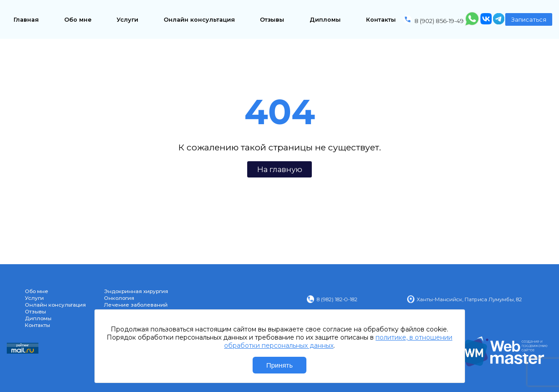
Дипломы (325, 20)
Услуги (127, 20)
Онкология (119, 298)
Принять (279, 365)
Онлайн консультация (199, 20)
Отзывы (272, 20)
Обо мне (78, 20)
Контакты (381, 20)
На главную (280, 169)
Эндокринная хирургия (136, 291)
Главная (26, 20)
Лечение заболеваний (136, 305)
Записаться (529, 20)
